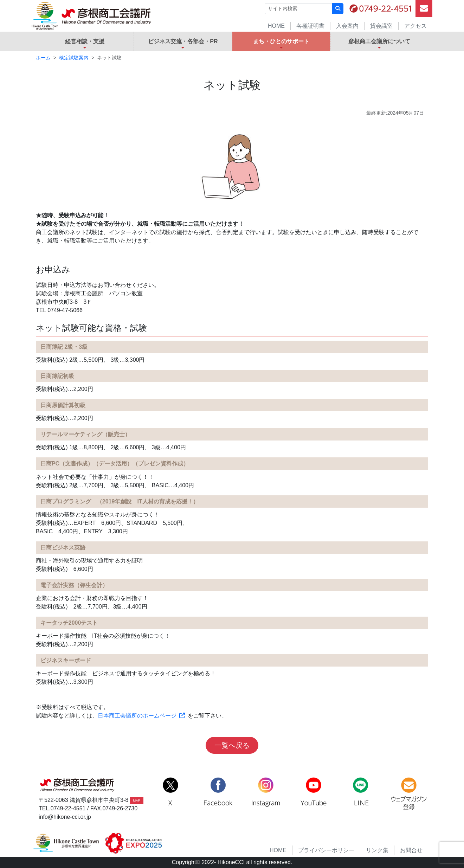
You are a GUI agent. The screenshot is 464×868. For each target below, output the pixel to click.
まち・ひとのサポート (281, 41)
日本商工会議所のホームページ (141, 716)
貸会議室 (381, 26)
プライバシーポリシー (326, 850)
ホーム (43, 58)
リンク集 (377, 850)
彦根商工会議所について (379, 41)
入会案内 (347, 26)
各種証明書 (310, 26)
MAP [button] (137, 800)
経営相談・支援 (85, 41)
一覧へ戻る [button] (232, 745)
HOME (276, 26)
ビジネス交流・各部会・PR (183, 41)
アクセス (415, 26)
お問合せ (411, 850)
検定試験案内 (74, 58)
